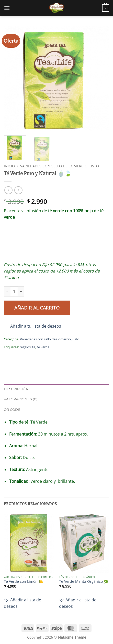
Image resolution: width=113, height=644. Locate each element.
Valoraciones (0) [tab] (21, 399)
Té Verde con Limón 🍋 (23, 581)
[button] (7, 8)
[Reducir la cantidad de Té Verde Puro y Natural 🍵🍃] (7, 291)
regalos (25, 347)
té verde (43, 347)
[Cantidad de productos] (14, 291)
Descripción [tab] (16, 389)
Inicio (9, 166)
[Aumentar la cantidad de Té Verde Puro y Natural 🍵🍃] (21, 291)
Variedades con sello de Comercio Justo (60, 166)
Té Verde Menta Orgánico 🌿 (84, 581)
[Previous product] (18, 190)
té (34, 347)
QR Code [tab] (12, 410)
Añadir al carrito (37, 308)
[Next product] (8, 190)
